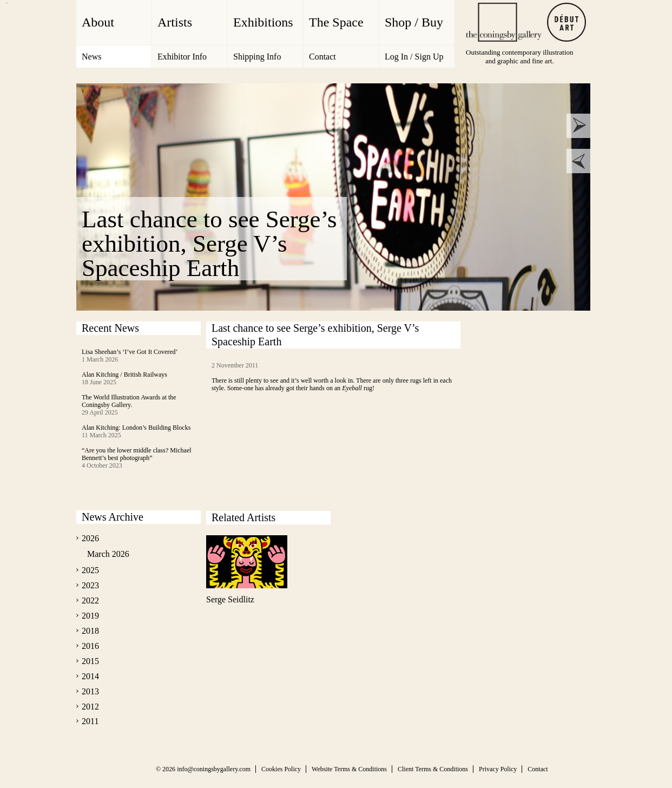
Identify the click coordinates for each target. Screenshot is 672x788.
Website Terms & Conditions (349, 769)
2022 (90, 600)
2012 (90, 707)
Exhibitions (263, 22)
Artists (175, 22)
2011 (90, 721)
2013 (90, 691)
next (579, 126)
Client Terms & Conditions (433, 769)
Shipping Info (257, 57)
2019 (90, 616)
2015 (90, 661)
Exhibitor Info (182, 57)
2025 (90, 570)
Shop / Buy (414, 22)
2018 (90, 631)
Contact (322, 57)
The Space (336, 22)
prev (579, 161)
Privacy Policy (498, 769)
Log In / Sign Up (414, 57)
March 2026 (108, 554)
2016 (90, 646)
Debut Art (566, 22)
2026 (90, 538)
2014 (90, 676)
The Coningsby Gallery (504, 22)
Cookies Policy (281, 769)
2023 (90, 585)
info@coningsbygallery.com (214, 769)
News (91, 57)
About (98, 22)
